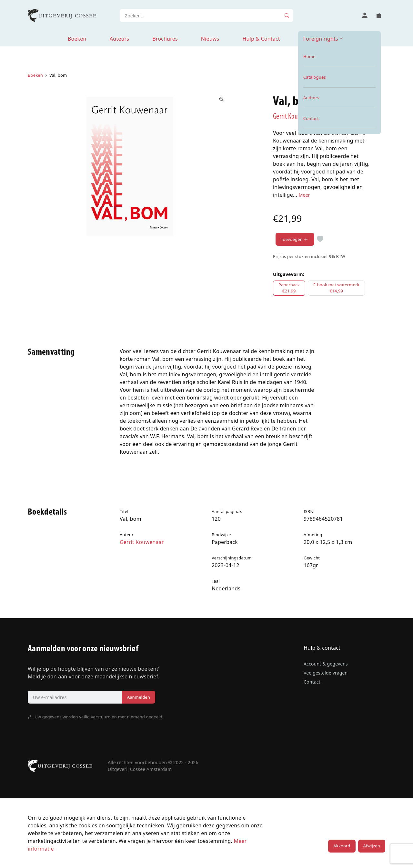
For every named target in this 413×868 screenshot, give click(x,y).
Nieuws (210, 39)
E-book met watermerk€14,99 (336, 288)
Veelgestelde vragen (326, 673)
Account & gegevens (326, 664)
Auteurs (119, 39)
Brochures (165, 39)
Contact (312, 682)
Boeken (77, 39)
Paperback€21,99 (289, 288)
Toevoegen (295, 239)
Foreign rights (321, 39)
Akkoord (342, 846)
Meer (304, 195)
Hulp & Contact (261, 39)
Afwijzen (372, 846)
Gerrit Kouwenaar (295, 117)
